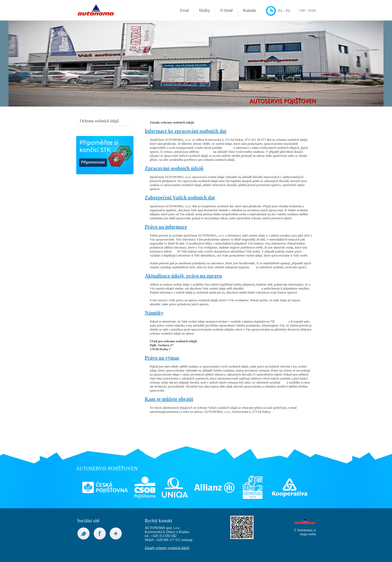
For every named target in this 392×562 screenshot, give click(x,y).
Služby (204, 10)
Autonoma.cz (307, 530)
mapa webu (308, 534)
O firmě (226, 10)
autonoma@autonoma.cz (166, 412)
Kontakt (249, 10)
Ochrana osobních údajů (99, 121)
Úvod (184, 10)
